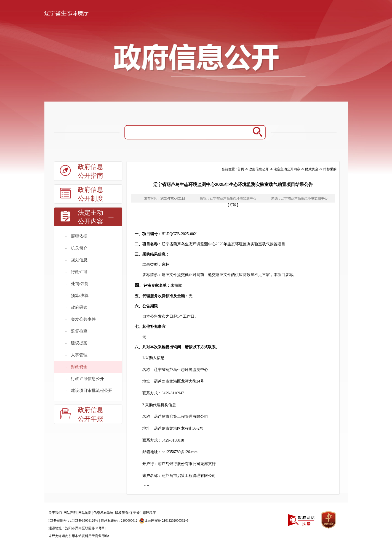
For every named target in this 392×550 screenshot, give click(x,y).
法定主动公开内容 (90, 217)
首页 (241, 169)
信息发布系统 (103, 513)
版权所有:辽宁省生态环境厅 (135, 513)
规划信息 (79, 260)
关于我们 (55, 513)
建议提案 (79, 343)
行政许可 (79, 272)
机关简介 (79, 248)
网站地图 (85, 513)
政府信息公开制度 (90, 194)
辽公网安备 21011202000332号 (164, 520)
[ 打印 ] (233, 205)
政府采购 (79, 307)
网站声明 (70, 513)
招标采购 (330, 169)
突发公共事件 (83, 319)
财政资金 (79, 367)
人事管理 (79, 355)
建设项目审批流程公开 (92, 390)
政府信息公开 (259, 169)
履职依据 (79, 236)
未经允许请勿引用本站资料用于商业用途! (79, 536)
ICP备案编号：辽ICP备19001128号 (74, 520)
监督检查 (79, 331)
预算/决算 (80, 296)
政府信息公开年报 (90, 414)
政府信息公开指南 (90, 171)
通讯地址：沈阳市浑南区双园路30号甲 (77, 528)
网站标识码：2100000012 (119, 520)
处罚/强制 (80, 284)
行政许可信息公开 (87, 379)
